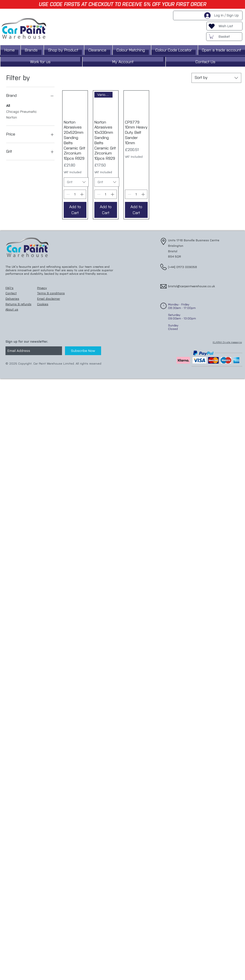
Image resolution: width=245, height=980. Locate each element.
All (8, 105)
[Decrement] (68, 194)
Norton (12, 117)
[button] (212, 36)
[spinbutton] (75, 194)
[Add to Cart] (75, 210)
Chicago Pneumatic (22, 111)
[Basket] (224, 37)
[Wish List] (224, 26)
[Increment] (82, 194)
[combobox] (216, 78)
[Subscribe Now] (83, 351)
